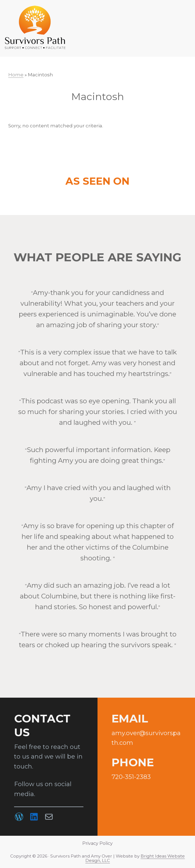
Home (16, 75)
